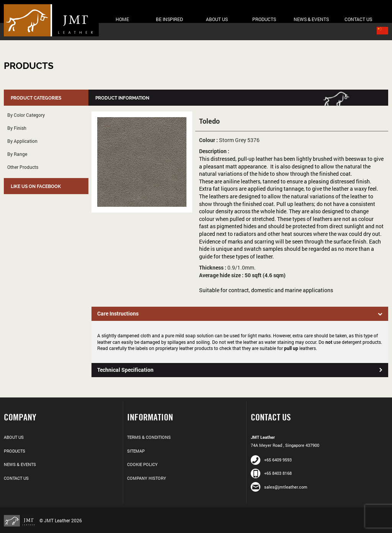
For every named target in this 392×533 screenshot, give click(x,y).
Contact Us (358, 19)
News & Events (311, 19)
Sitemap (136, 451)
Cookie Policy (142, 464)
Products (264, 19)
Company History (147, 478)
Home (122, 19)
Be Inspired (169, 19)
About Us (217, 19)
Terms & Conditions (149, 437)
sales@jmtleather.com (279, 487)
